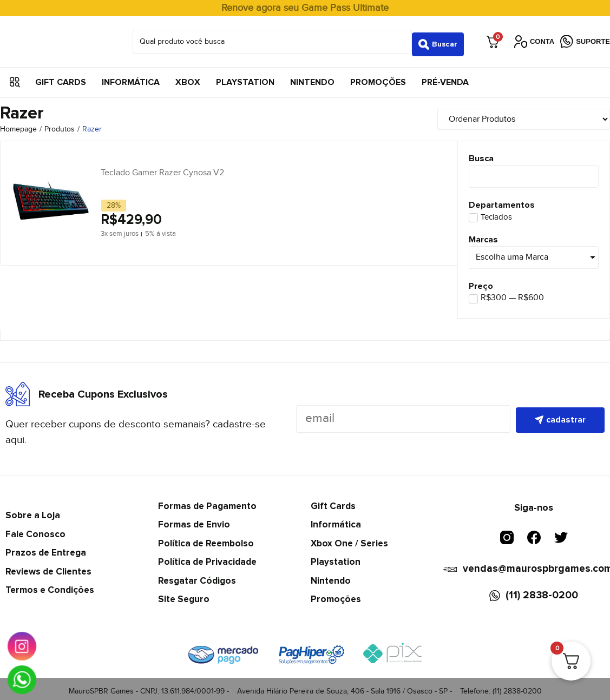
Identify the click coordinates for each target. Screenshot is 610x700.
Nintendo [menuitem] (312, 77)
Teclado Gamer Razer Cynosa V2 (162, 167)
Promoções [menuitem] (378, 77)
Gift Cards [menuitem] (61, 77)
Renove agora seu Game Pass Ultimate (305, 8)
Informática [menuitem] (131, 77)
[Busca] (534, 171)
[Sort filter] (542, 114)
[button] (15, 77)
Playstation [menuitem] (245, 77)
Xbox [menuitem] (188, 77)
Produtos (60, 124)
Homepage (18, 124)
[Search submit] (438, 39)
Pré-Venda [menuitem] (445, 77)
